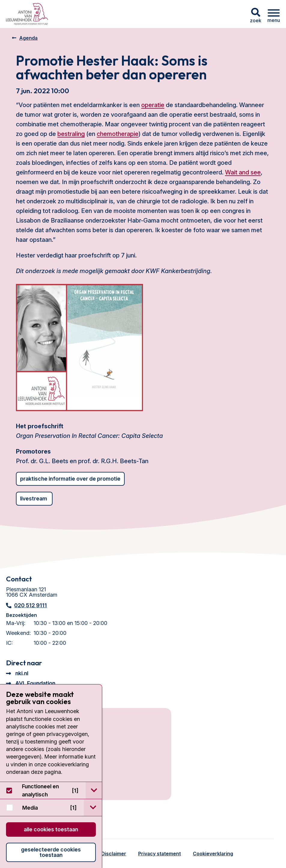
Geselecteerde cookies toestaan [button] (51, 852)
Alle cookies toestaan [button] (51, 829)
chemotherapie (118, 134)
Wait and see (243, 172)
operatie (153, 105)
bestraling (71, 134)
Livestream (34, 499)
